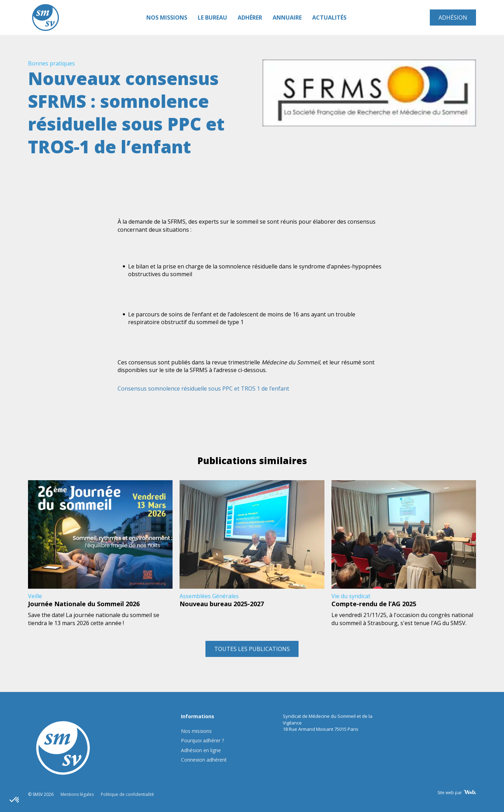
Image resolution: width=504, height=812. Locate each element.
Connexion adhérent (204, 760)
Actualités (329, 17)
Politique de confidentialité (127, 794)
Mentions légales (77, 794)
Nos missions (167, 17)
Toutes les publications (252, 649)
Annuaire (287, 17)
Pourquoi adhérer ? (202, 740)
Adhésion (453, 17)
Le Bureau (212, 17)
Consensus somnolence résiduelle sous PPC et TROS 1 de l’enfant (203, 388)
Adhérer (250, 17)
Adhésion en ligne (201, 750)
